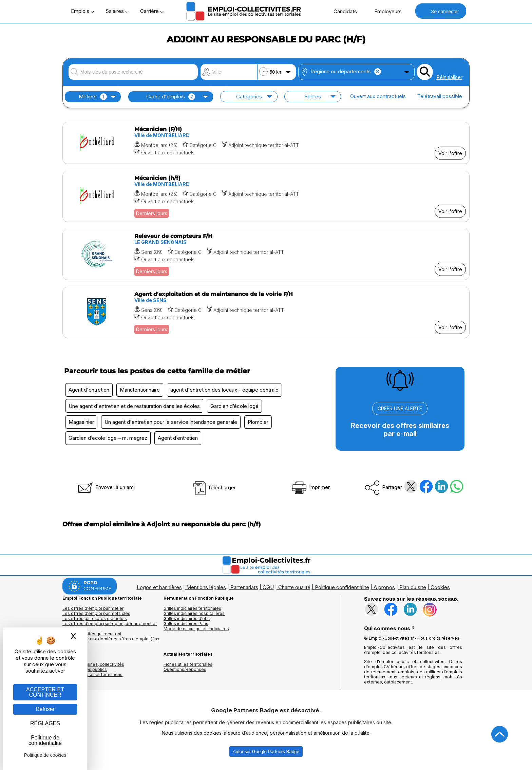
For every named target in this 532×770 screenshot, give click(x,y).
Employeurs (384, 11)
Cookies (440, 589)
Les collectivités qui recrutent (92, 636)
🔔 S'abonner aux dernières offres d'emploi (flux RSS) (111, 643)
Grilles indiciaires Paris (186, 626)
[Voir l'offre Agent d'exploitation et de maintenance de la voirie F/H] (266, 312)
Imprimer (310, 489)
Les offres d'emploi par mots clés (96, 615)
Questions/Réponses (185, 671)
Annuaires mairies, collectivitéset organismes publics (93, 669)
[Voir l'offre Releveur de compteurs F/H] (266, 254)
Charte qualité (294, 589)
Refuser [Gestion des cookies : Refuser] (45, 709)
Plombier (261, 423)
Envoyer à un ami (106, 489)
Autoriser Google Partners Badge (266, 754)
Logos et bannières (159, 589)
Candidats (342, 11)
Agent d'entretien (90, 390)
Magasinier (82, 423)
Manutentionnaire (141, 390)
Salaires (117, 11)
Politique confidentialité (342, 589)
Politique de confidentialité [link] (45, 740)
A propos (384, 589)
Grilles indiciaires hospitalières (194, 615)
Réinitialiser (449, 77)
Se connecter (441, 11)
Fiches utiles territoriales (188, 666)
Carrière (152, 11)
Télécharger (214, 490)
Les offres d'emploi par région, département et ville (110, 628)
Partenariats (244, 589)
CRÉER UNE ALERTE (400, 408)
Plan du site (413, 589)
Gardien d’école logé (236, 407)
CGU (268, 589)
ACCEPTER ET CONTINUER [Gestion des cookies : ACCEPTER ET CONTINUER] (45, 692)
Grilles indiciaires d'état (187, 621)
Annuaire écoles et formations (92, 677)
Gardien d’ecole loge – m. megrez (109, 440)
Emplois (82, 11)
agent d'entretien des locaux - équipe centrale (227, 390)
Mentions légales (206, 589)
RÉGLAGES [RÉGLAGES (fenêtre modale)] (45, 723)
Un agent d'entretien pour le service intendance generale (173, 423)
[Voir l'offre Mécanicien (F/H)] (266, 143)
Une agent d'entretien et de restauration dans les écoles (135, 407)
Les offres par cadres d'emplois (95, 621)
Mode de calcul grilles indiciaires (196, 631)
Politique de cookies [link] (45, 755)
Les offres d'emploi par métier (93, 610)
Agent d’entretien (179, 440)
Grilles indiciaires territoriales (192, 610)
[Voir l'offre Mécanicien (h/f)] (266, 196)
